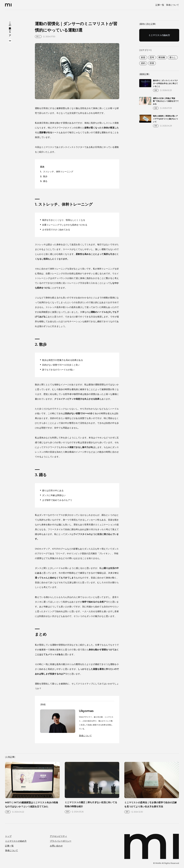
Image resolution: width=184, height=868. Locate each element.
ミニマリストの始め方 (16, 841)
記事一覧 (160, 5)
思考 (152, 57)
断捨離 (162, 57)
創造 (143, 57)
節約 (143, 63)
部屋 (152, 63)
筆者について (172, 5)
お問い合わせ (56, 846)
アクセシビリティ (58, 836)
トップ (8, 836)
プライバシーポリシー (61, 841)
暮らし (173, 57)
